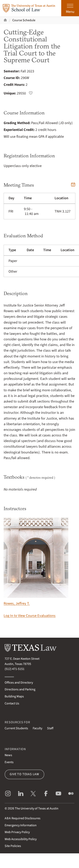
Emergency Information (21, 825)
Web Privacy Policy (17, 832)
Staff (50, 728)
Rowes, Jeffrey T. (36, 562)
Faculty (37, 728)
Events (9, 762)
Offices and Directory (19, 683)
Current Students (16, 728)
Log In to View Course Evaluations (30, 616)
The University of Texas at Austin (37, 808)
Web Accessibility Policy (21, 839)
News (8, 755)
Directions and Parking (20, 689)
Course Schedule (24, 20)
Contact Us (12, 703)
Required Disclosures (23, 818)
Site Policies (13, 846)
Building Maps (14, 696)
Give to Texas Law (24, 774)
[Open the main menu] (70, 8)
